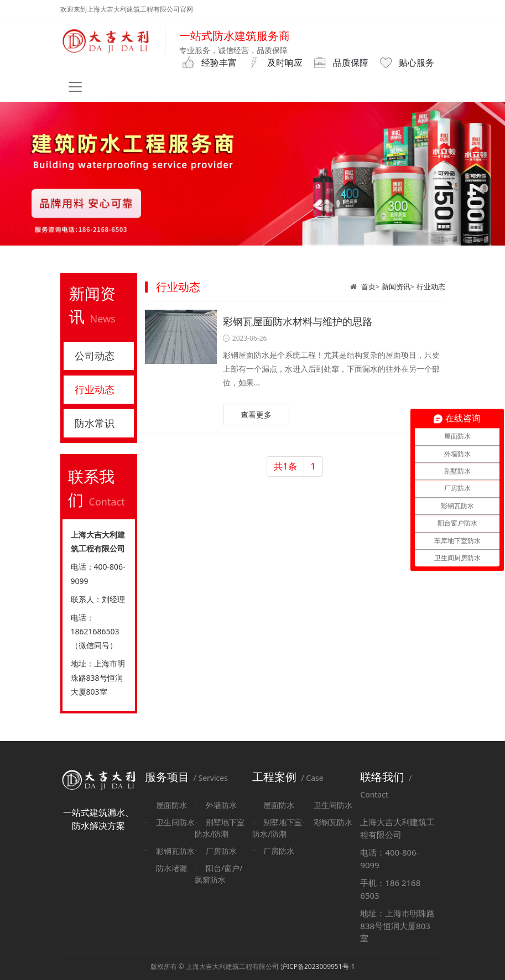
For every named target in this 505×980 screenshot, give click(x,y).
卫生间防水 (175, 822)
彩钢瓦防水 (175, 851)
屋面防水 (171, 805)
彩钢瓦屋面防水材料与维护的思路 (298, 321)
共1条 (285, 466)
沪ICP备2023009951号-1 (317, 966)
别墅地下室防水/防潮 (220, 828)
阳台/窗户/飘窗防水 (218, 874)
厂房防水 (221, 851)
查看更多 (256, 415)
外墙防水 (221, 805)
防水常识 (95, 423)
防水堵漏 (171, 868)
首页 (368, 286)
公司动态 (95, 356)
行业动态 (431, 286)
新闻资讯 (396, 286)
